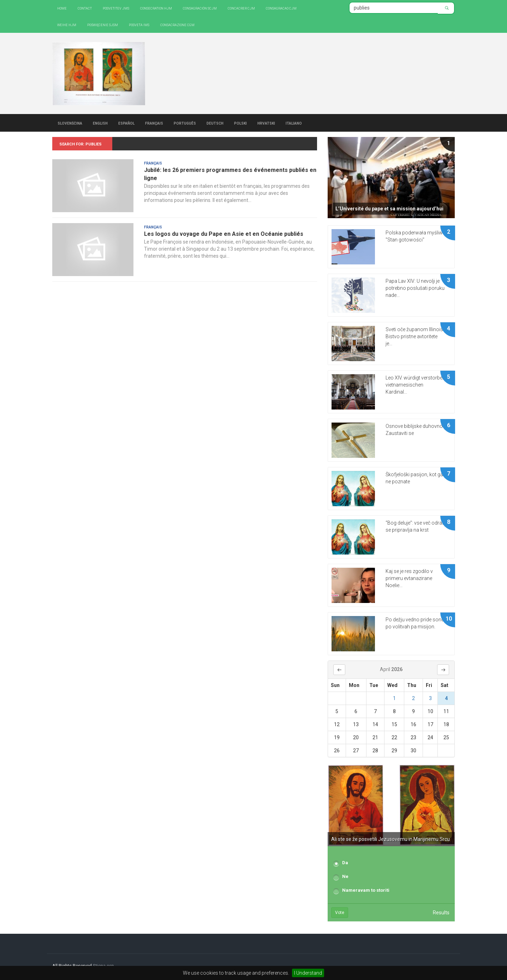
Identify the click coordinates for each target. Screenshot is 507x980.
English (100, 123)
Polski (240, 123)
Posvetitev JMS (116, 8)
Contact (85, 8)
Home (62, 8)
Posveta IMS (139, 25)
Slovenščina (70, 123)
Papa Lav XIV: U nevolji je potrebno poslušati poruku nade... (415, 288)
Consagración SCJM (200, 8)
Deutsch (215, 123)
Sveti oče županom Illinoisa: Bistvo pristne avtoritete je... (416, 336)
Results (441, 913)
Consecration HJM (156, 8)
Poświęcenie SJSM (103, 25)
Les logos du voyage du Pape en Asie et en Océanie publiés (224, 234)
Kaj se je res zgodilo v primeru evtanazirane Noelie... (409, 578)
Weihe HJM (67, 25)
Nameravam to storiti (366, 890)
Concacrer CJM (241, 8)
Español (126, 123)
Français (154, 123)
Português (185, 123)
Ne (345, 876)
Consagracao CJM (281, 8)
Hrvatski (266, 123)
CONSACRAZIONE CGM (177, 25)
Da (345, 863)
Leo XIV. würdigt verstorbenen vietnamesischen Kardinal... (418, 385)
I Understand (308, 973)
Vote (340, 913)
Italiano (294, 123)
